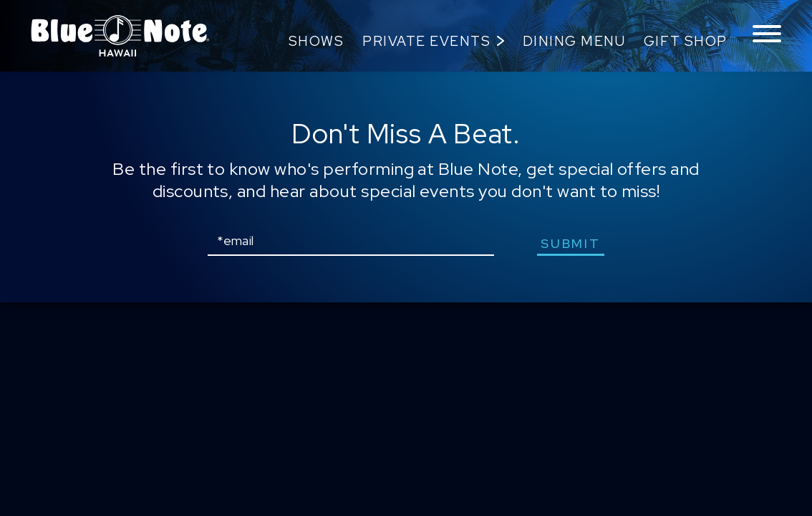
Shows (316, 41)
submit (570, 243)
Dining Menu (574, 41)
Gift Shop (686, 41)
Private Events (426, 41)
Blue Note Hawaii (120, 36)
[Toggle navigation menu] (767, 35)
